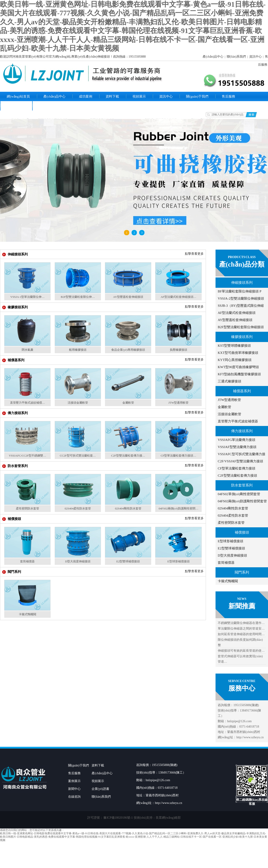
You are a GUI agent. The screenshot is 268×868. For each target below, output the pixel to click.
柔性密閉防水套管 (231, 523)
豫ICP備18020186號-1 (118, 818)
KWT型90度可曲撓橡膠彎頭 (238, 367)
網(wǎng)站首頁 (18, 96)
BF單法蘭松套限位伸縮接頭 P (240, 291)
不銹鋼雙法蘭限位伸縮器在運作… (241, 623)
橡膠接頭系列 (242, 337)
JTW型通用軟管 (229, 400)
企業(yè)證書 (16, 106)
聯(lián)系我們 (236, 57)
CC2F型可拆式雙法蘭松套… (78, 456)
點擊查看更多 (194, 254)
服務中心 (242, 688)
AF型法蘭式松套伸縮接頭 (237, 313)
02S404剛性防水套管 (233, 508)
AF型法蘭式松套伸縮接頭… (178, 297)
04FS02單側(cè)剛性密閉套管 (239, 494)
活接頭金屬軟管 (229, 414)
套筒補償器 (226, 563)
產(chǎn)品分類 (242, 264)
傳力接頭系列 (242, 431)
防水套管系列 (242, 485)
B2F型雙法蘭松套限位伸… (78, 297)
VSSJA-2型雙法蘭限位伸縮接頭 (241, 298)
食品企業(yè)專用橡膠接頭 (128, 350)
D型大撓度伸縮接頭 (232, 555)
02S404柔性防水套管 (233, 515)
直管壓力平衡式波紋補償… (27, 403)
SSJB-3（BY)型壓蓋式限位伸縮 (241, 306)
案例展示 (74, 781)
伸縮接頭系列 (242, 283)
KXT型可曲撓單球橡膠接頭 (238, 353)
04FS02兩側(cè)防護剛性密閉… (178, 508)
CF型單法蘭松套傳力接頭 (237, 468)
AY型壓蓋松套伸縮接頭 (235, 320)
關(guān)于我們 (197, 96)
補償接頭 (242, 532)
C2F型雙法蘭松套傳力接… (128, 456)
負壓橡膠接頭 (178, 350)
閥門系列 (242, 572)
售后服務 (228, 96)
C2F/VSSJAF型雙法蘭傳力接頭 (240, 461)
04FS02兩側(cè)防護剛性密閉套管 (242, 501)
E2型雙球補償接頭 (231, 548)
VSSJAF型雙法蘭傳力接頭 (237, 447)
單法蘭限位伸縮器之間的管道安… (241, 629)
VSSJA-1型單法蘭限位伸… (27, 297)
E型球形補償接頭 (230, 541)
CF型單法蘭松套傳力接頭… (179, 456)
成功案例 (86, 96)
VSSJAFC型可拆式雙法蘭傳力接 (242, 454)
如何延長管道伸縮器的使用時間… (241, 634)
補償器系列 (242, 391)
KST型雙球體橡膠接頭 (234, 346)
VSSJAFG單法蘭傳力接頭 (237, 440)
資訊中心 (255, 57)
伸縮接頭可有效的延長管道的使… (241, 651)
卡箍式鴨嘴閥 (228, 581)
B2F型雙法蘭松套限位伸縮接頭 (241, 327)
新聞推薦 (242, 606)
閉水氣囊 (27, 350)
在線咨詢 (74, 797)
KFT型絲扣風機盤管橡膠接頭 (239, 374)
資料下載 (112, 96)
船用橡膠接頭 (78, 350)
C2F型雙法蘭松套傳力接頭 (237, 476)
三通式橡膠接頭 (229, 381)
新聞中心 (74, 789)
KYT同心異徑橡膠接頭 (235, 360)
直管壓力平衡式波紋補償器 (238, 421)
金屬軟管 (224, 407)
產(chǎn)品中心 (213, 57)
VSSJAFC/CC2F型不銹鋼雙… (27, 456)
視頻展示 (139, 96)
